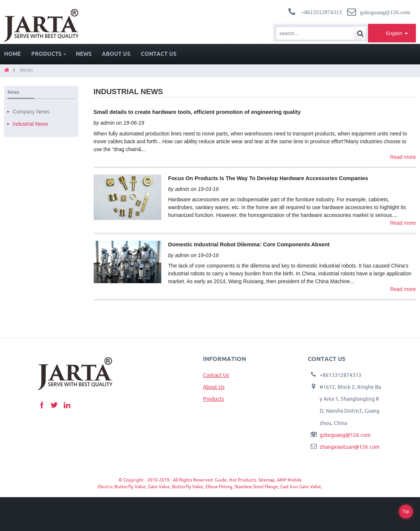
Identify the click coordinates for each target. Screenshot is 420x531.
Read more (403, 157)
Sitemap (266, 480)
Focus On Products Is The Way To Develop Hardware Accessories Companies (268, 178)
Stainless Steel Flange (256, 487)
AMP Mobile (289, 480)
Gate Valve (159, 487)
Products (49, 54)
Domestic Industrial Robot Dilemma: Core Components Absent (249, 244)
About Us (116, 54)
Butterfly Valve (188, 487)
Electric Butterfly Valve (122, 487)
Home (12, 54)
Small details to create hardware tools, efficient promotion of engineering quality (197, 112)
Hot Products (243, 480)
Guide (221, 480)
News (84, 54)
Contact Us (159, 54)
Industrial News (30, 124)
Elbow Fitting (219, 487)
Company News (31, 112)
